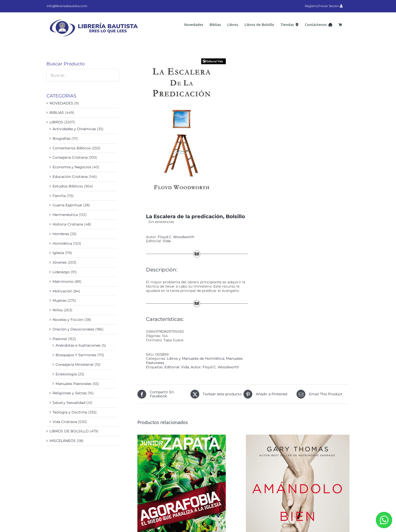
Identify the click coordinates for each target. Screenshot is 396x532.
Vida (167, 241)
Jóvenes (60, 262)
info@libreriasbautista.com (67, 6)
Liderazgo (61, 272)
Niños (58, 310)
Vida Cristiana (65, 422)
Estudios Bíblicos (68, 186)
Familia (59, 196)
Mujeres (59, 300)
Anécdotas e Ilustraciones (78, 345)
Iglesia (58, 253)
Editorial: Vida (177, 367)
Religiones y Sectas (70, 393)
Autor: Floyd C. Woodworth (215, 367)
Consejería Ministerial (75, 365)
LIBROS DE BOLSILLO (69, 431)
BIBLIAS (57, 113)
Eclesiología (66, 374)
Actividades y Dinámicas (74, 129)
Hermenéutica (65, 215)
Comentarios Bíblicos (72, 148)
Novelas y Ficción (68, 320)
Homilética (62, 243)
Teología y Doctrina (70, 412)
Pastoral (60, 339)
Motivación (62, 291)
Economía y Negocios (72, 167)
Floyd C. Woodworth (176, 237)
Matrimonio (63, 282)
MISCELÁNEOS (63, 441)
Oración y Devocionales (73, 329)
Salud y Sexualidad (69, 403)
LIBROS (56, 122)
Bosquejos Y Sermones (76, 355)
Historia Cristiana (68, 224)
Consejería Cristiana (70, 157)
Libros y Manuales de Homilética (196, 358)
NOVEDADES (61, 103)
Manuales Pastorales (73, 384)
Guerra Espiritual (67, 205)
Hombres (61, 234)
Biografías (61, 138)
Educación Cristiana (70, 177)
